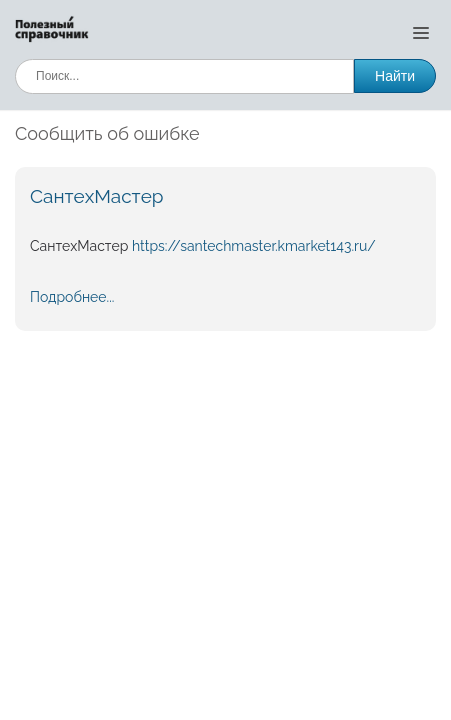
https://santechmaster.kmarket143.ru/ (254, 246)
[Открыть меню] (421, 32)
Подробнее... (72, 297)
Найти (395, 76)
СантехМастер (97, 196)
